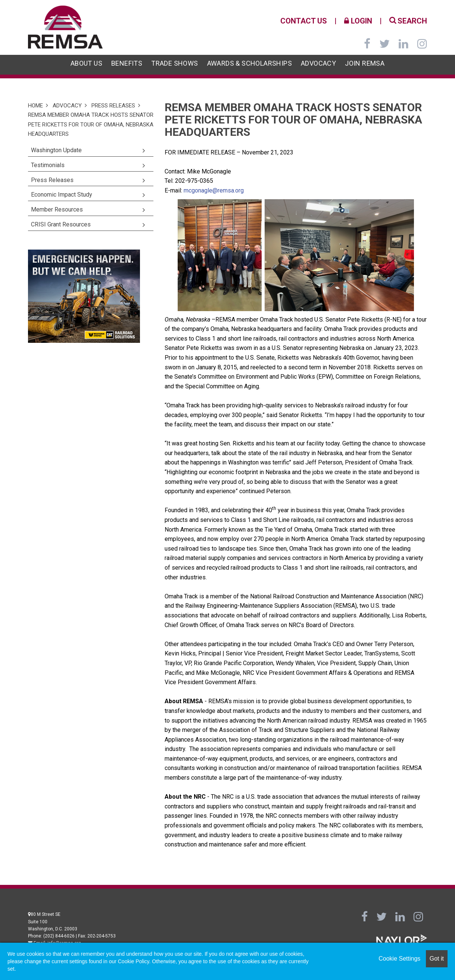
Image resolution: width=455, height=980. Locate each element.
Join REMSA (365, 63)
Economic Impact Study (62, 195)
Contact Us (304, 21)
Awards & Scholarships (250, 63)
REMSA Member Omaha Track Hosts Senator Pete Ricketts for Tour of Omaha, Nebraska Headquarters (91, 124)
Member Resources (57, 209)
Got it (437, 959)
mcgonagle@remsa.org (214, 190)
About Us (86, 63)
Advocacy (318, 63)
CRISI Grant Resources (61, 224)
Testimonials (48, 165)
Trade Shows (174, 63)
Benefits (127, 63)
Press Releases (113, 106)
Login (358, 21)
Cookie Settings (399, 959)
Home (35, 106)
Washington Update (56, 150)
